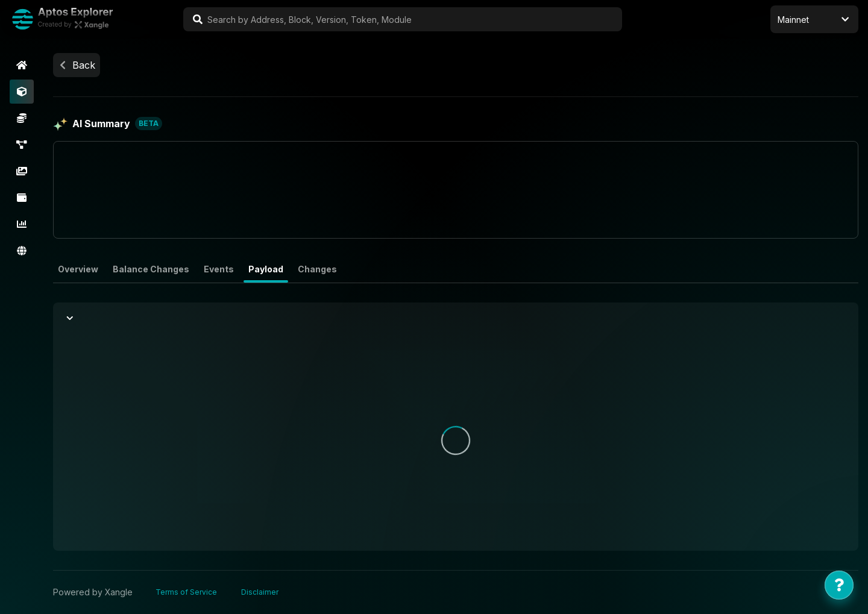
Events (219, 269)
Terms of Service (186, 592)
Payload (266, 269)
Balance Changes (151, 269)
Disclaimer (260, 592)
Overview (78, 269)
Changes (317, 269)
